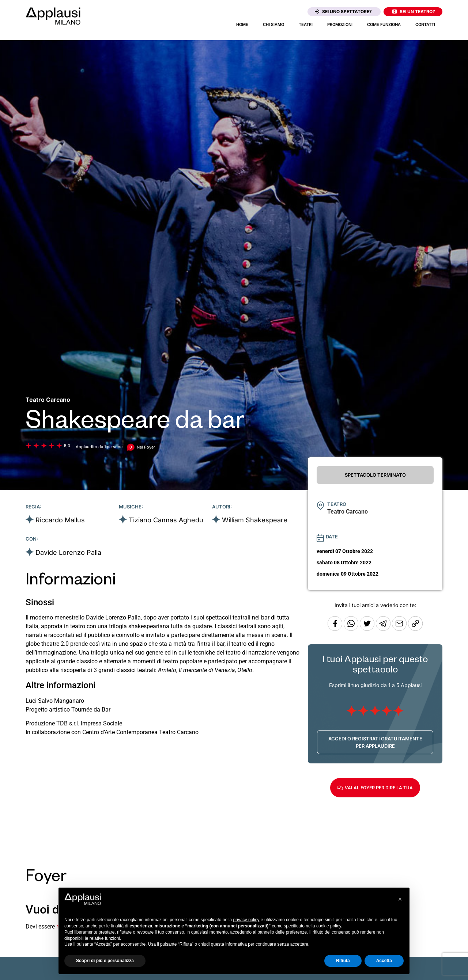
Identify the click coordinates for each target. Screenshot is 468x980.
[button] (400, 899)
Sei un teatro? (414, 12)
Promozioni (340, 24)
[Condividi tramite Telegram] (384, 629)
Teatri (306, 24)
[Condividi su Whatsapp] (352, 629)
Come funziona (384, 24)
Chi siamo (273, 24)
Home (242, 24)
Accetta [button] (384, 961)
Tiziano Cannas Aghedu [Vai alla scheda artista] (166, 520)
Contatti (425, 24)
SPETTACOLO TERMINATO (375, 475)
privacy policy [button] (246, 920)
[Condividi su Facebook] (335, 629)
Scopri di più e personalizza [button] (105, 961)
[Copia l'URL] (400, 629)
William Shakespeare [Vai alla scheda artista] (255, 520)
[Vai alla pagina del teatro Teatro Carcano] (48, 400)
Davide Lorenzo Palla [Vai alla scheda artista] (68, 552)
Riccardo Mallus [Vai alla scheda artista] (60, 520)
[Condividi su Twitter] (368, 629)
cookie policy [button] (329, 926)
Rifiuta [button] (343, 961)
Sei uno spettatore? (343, 12)
